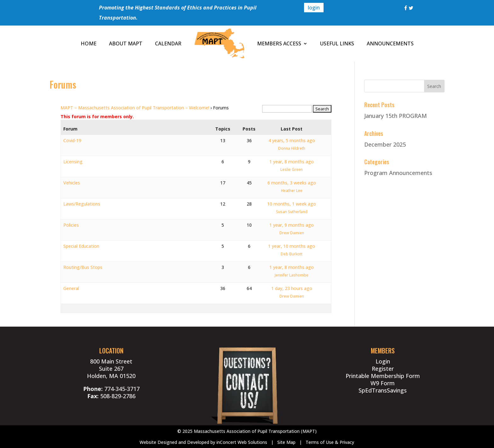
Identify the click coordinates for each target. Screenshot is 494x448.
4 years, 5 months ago (292, 140)
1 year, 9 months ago (292, 225)
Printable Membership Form (383, 376)
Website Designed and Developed (174, 442)
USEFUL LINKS (337, 44)
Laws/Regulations (82, 204)
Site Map (286, 442)
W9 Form (383, 383)
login (314, 8)
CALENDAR (168, 44)
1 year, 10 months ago (292, 246)
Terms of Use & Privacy (330, 442)
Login (383, 361)
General (71, 288)
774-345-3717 (122, 389)
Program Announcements (398, 173)
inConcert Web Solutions (242, 442)
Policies (71, 225)
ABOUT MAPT (126, 44)
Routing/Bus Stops (83, 267)
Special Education (81, 246)
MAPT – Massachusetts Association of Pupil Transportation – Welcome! (135, 108)
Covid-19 (72, 140)
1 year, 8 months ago (292, 162)
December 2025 (385, 144)
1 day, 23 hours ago (292, 288)
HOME (89, 44)
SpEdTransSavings (383, 390)
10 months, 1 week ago (292, 204)
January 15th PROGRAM (396, 116)
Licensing (73, 162)
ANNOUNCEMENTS (390, 44)
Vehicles (72, 183)
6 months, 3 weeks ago (292, 183)
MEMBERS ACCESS (279, 44)
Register (383, 369)
